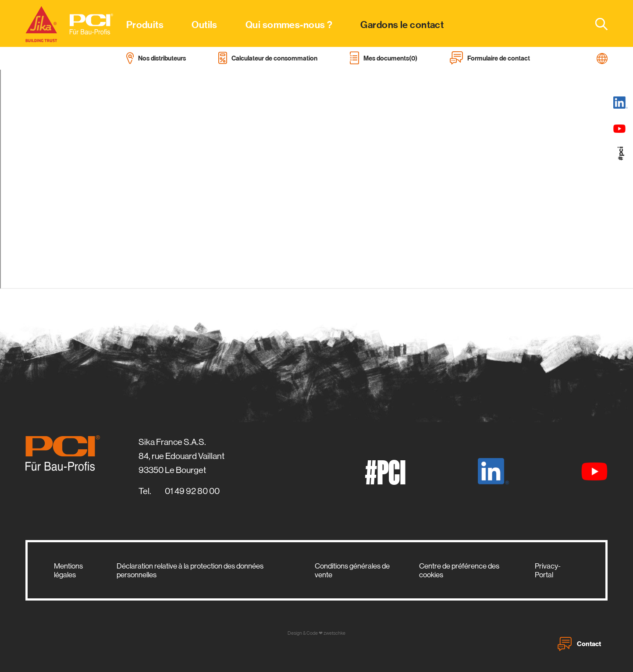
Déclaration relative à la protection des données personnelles (190, 570)
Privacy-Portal (548, 570)
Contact (579, 644)
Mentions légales (68, 570)
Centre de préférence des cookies (459, 570)
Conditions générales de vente (352, 570)
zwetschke (334, 633)
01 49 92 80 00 (192, 491)
